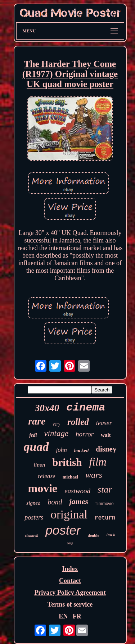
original (69, 514)
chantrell (31, 536)
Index (70, 569)
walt (106, 435)
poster (63, 530)
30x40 (47, 408)
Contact (70, 581)
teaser (104, 423)
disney (106, 449)
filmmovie (105, 504)
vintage (56, 433)
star (105, 489)
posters (34, 517)
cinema (86, 408)
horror (85, 434)
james (79, 501)
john (62, 450)
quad (36, 447)
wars (94, 475)
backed (81, 451)
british (67, 462)
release (46, 476)
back (111, 534)
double (94, 535)
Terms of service (70, 604)
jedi (33, 435)
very (56, 424)
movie (43, 488)
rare (37, 421)
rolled (78, 422)
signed (33, 503)
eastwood (77, 491)
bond (55, 502)
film (98, 462)
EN (63, 616)
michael (70, 477)
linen (39, 465)
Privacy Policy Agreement (70, 593)
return (105, 518)
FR (77, 616)
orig (70, 543)
